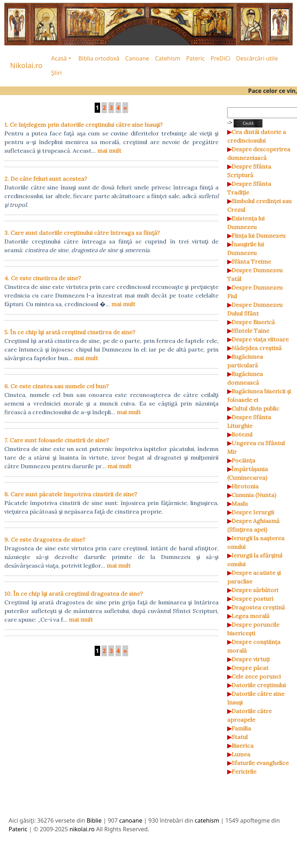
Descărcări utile (257, 58)
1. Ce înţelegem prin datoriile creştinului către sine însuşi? (84, 125)
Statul (240, 737)
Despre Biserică (253, 322)
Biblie (94, 820)
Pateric (195, 58)
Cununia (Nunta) (254, 495)
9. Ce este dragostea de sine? (45, 540)
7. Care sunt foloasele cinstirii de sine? (57, 440)
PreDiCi (220, 58)
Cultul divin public (255, 408)
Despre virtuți (251, 659)
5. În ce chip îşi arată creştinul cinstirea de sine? (70, 332)
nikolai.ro (82, 829)
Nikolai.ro (26, 65)
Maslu (240, 504)
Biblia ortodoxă (99, 58)
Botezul (242, 434)
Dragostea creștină (258, 607)
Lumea (241, 754)
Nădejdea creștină (256, 348)
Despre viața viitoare (260, 339)
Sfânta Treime (251, 261)
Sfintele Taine (250, 331)
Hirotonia (245, 486)
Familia (241, 728)
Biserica (242, 746)
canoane (131, 820)
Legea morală (250, 616)
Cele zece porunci (256, 676)
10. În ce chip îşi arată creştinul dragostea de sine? (74, 594)
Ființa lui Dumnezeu (258, 236)
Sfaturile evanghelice (260, 763)
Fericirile (244, 771)
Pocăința (243, 460)
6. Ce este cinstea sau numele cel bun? (57, 386)
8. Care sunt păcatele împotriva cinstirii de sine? (71, 494)
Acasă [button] (59, 58)
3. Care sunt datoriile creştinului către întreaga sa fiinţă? (82, 233)
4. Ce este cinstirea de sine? (43, 278)
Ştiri (56, 73)
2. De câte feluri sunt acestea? (46, 179)
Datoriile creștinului (259, 685)
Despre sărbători (255, 590)
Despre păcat (250, 668)
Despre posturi (252, 599)
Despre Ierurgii (253, 512)
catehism (207, 820)
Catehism (168, 58)
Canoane (137, 58)
